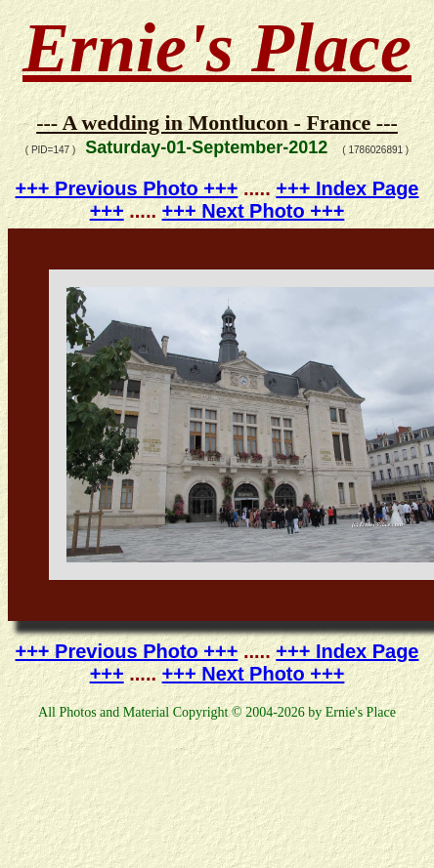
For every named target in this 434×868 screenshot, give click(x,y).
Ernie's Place (217, 48)
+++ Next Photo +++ (254, 211)
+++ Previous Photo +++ (127, 188)
